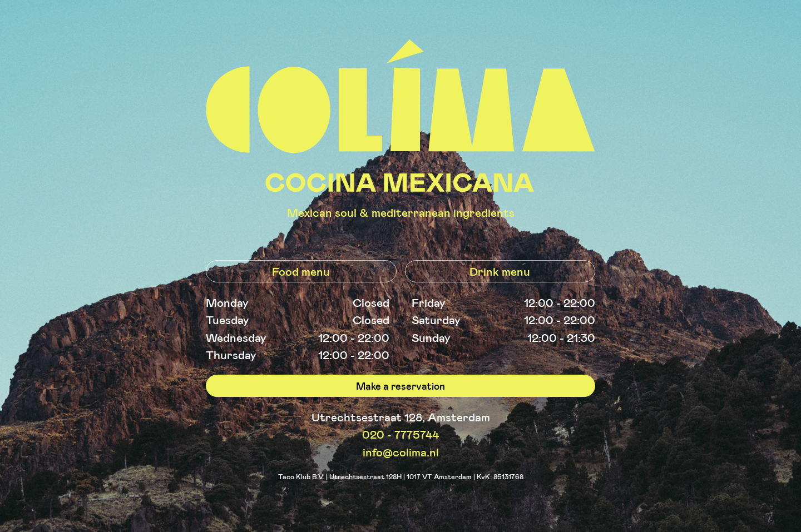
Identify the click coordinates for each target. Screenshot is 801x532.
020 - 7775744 (400, 434)
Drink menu (500, 271)
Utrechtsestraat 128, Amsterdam (401, 417)
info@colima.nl (401, 452)
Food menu (301, 271)
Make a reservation (400, 386)
